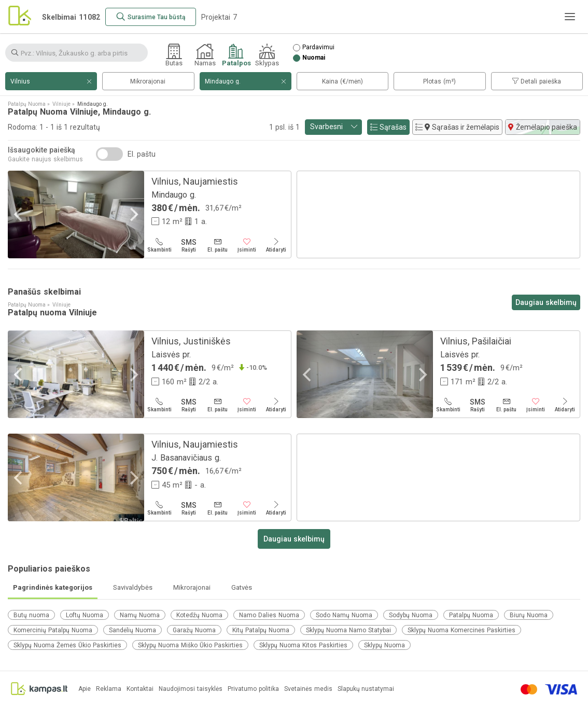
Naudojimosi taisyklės (191, 689)
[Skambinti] (159, 245)
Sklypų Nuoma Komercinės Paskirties (461, 630)
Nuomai (314, 58)
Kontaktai (140, 689)
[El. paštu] (218, 245)
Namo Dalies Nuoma (269, 615)
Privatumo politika (253, 689)
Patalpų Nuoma (471, 615)
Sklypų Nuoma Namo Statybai (348, 630)
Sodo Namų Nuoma (344, 615)
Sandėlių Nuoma (132, 630)
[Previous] (19, 214)
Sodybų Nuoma (411, 615)
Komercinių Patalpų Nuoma (53, 630)
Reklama (109, 689)
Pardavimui (318, 47)
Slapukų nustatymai (366, 689)
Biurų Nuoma (529, 615)
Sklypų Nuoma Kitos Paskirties (303, 645)
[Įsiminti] (247, 245)
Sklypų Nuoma (384, 645)
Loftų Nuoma (85, 615)
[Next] (133, 214)
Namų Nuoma (140, 615)
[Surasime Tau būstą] (151, 17)
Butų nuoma (31, 615)
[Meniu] (570, 17)
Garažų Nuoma (194, 630)
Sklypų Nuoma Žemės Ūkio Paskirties (67, 645)
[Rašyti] (188, 245)
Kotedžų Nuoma (199, 615)
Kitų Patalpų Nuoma (261, 630)
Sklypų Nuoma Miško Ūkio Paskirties (190, 645)
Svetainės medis (308, 689)
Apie (85, 689)
